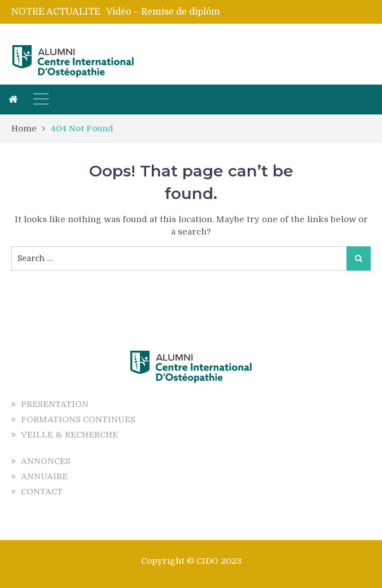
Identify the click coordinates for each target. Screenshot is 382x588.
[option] (167, 12)
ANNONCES (46, 461)
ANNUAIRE (44, 476)
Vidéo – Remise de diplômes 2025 (180, 12)
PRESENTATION (55, 404)
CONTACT (42, 492)
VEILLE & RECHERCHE (69, 435)
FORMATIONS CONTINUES (78, 419)
